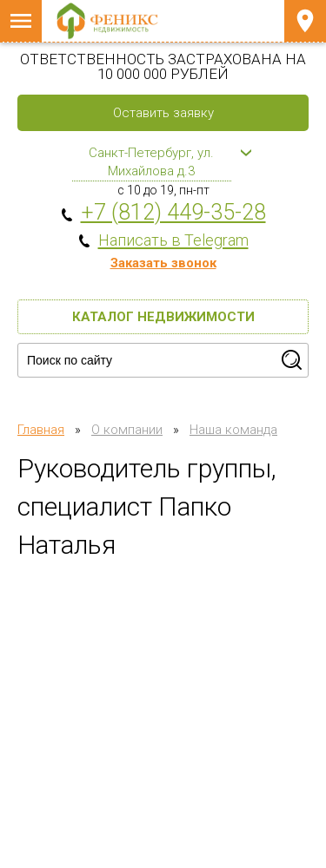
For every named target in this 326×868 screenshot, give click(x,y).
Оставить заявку (163, 113)
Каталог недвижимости (163, 317)
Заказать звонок (163, 263)
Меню (21, 21)
